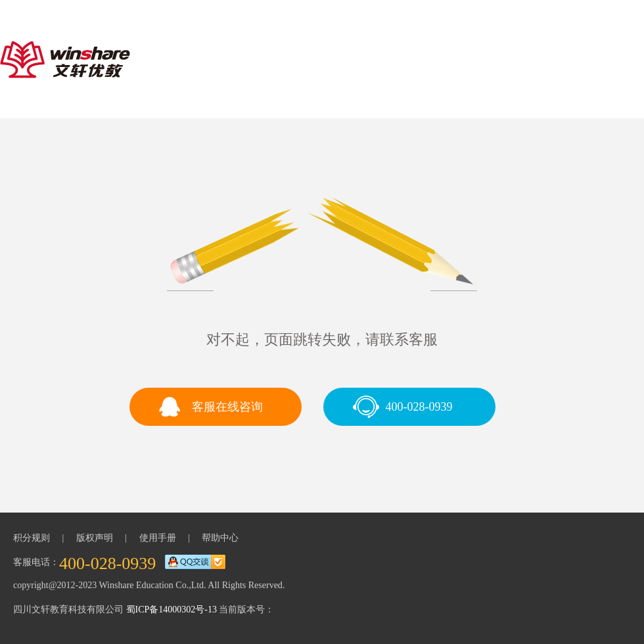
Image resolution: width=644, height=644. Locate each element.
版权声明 (95, 538)
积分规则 (32, 538)
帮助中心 (220, 538)
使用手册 (158, 538)
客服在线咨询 (227, 407)
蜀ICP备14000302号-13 (172, 609)
